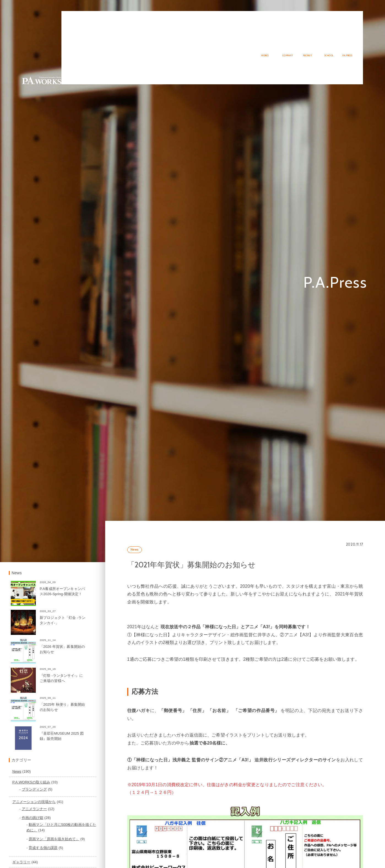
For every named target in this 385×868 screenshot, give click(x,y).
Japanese (340, 13)
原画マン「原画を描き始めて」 (93, 846)
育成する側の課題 (82, 855)
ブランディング (73, 796)
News (163, 571)
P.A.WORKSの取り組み (70, 790)
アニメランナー (73, 816)
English (356, 13)
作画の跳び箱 (71, 825)
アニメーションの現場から (73, 809)
